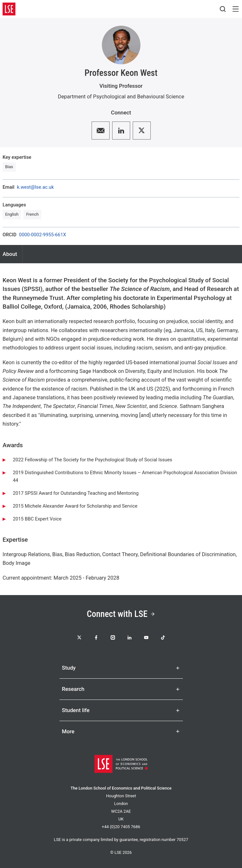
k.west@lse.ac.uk (36, 187)
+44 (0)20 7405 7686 (121, 827)
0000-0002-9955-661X (42, 235)
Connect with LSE (121, 614)
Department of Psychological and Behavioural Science (121, 97)
